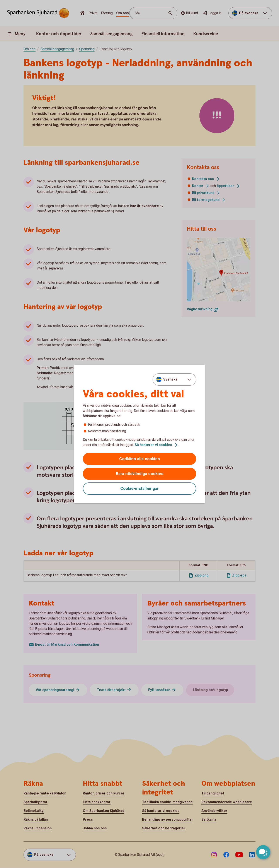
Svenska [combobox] (170, 379)
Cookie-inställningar (139, 488)
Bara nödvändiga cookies (139, 474)
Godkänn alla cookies (139, 459)
